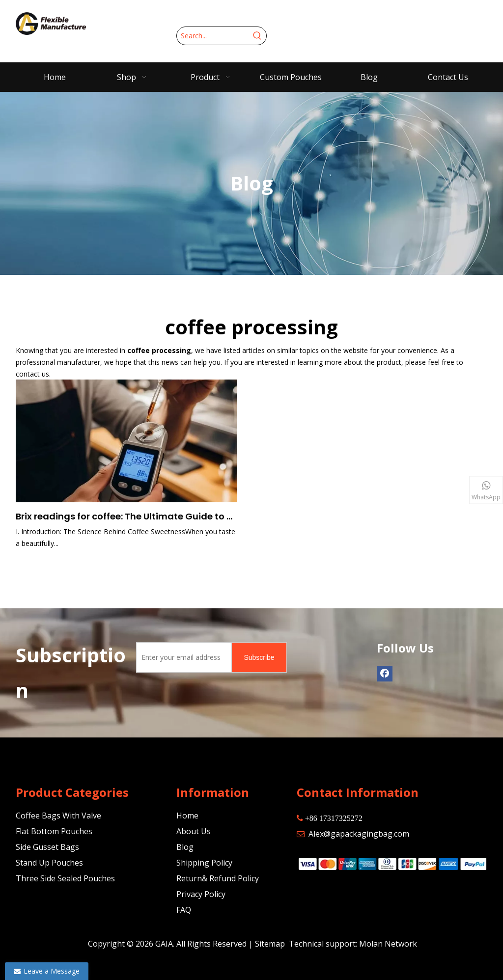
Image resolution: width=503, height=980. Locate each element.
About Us (194, 831)
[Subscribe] (259, 657)
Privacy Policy (201, 894)
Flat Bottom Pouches (54, 831)
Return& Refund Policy (218, 878)
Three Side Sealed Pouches (65, 878)
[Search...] (213, 36)
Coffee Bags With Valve (58, 816)
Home (187, 816)
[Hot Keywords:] (257, 36)
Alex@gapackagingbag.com (359, 834)
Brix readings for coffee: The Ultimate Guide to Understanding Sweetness (126, 516)
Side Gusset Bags (47, 847)
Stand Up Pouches (49, 863)
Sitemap (270, 944)
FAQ (184, 910)
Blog (185, 847)
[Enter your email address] (182, 657)
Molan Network (388, 944)
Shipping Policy (204, 863)
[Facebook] (385, 674)
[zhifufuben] (392, 863)
